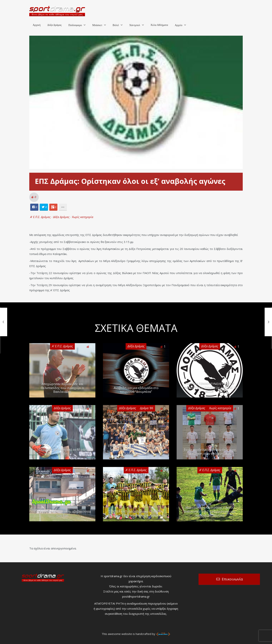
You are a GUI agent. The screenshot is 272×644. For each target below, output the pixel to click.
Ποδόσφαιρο (75, 25)
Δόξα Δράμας (54, 25)
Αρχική (37, 25)
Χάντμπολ (135, 25)
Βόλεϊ (116, 25)
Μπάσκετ (97, 25)
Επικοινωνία (232, 579)
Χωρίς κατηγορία (83, 217)
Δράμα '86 (147, 408)
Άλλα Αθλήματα (159, 25)
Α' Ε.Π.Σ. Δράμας (40, 217)
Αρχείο (178, 25)
